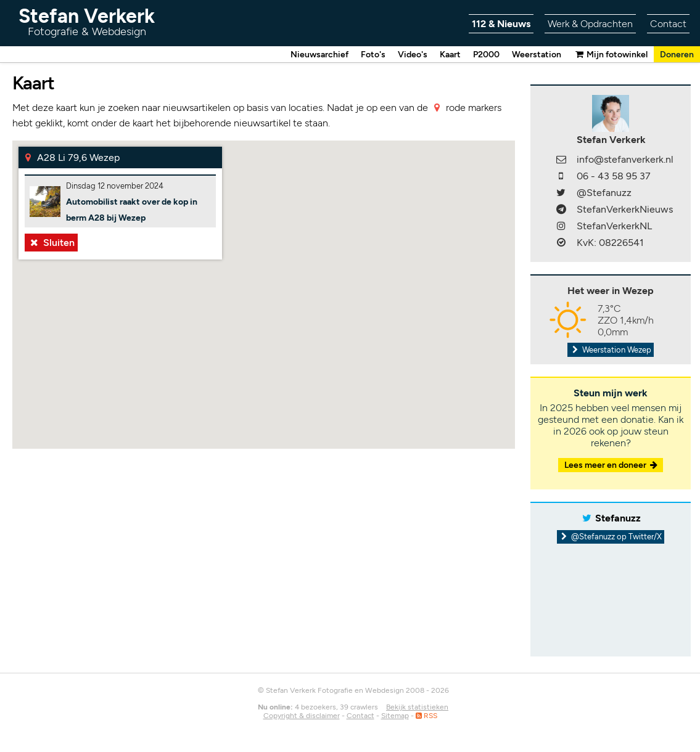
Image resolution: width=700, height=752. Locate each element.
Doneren (677, 55)
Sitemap (395, 716)
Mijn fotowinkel (611, 55)
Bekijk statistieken (417, 708)
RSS (426, 716)
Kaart (450, 55)
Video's (413, 55)
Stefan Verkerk (87, 21)
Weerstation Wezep (611, 350)
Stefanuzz (618, 519)
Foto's (373, 55)
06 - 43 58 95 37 (614, 177)
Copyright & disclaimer (302, 716)
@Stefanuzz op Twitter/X (611, 537)
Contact (668, 24)
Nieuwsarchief (319, 55)
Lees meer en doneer (612, 466)
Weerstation (537, 55)
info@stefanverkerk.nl (625, 160)
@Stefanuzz (604, 193)
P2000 (486, 55)
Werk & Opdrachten (590, 24)
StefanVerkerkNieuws (625, 210)
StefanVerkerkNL (614, 227)
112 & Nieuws (501, 24)
